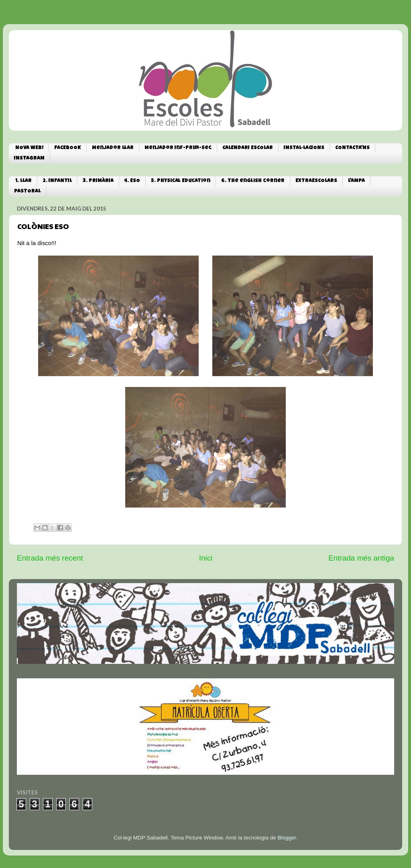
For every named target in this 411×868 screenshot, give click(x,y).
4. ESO (132, 181)
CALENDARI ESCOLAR (248, 148)
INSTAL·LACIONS (304, 148)
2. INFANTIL (57, 181)
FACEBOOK (68, 148)
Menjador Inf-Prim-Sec (178, 148)
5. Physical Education (181, 181)
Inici (206, 558)
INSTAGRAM (29, 159)
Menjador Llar (113, 148)
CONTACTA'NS (352, 148)
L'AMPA (356, 181)
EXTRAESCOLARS (316, 181)
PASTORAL (27, 191)
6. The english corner (253, 181)
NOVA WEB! (29, 148)
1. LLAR (23, 181)
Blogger (287, 838)
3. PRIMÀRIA (98, 181)
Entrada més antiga (361, 558)
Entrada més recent (50, 558)
